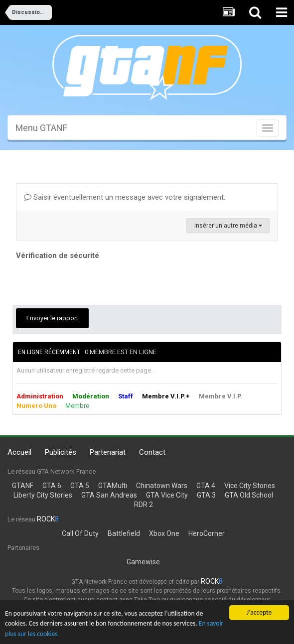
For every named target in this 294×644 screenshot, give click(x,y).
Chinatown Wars (162, 486)
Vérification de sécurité (58, 256)
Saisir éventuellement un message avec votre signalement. (125, 197)
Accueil (19, 452)
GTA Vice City (167, 495)
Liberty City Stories (43, 495)
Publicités (61, 452)
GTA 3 (206, 495)
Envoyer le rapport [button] (52, 318)
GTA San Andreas (109, 495)
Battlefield (124, 533)
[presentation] (92, 282)
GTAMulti (113, 486)
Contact (152, 452)
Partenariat (108, 452)
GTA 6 (52, 486)
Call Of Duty (80, 533)
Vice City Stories (250, 486)
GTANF (23, 486)
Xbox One (164, 533)
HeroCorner (207, 533)
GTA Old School (249, 495)
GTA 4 (206, 486)
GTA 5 (80, 486)
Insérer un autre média (228, 226)
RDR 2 (144, 505)
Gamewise (143, 562)
